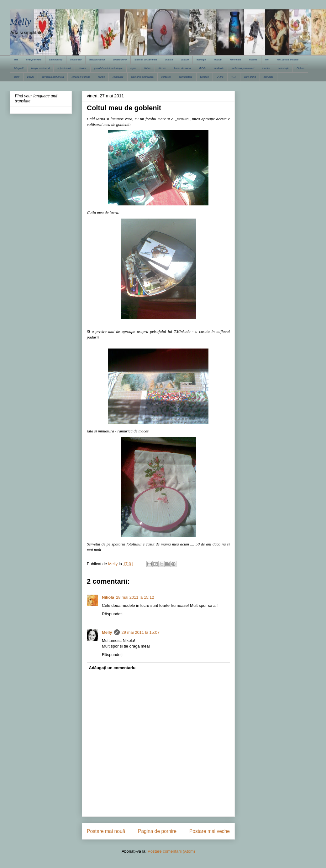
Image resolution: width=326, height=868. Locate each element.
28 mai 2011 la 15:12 (135, 597)
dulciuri (185, 60)
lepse (133, 68)
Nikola (108, 597)
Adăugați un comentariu (112, 668)
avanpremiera (34, 60)
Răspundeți (112, 614)
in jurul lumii (64, 68)
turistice (205, 77)
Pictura (300, 68)
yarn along (250, 77)
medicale (219, 68)
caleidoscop (56, 60)
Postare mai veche (210, 831)
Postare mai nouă (106, 831)
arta (16, 60)
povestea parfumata (53, 77)
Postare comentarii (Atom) (171, 851)
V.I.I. (234, 77)
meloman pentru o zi (243, 68)
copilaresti (76, 60)
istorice (83, 68)
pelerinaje (283, 68)
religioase (118, 77)
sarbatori (166, 77)
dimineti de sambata (146, 60)
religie (101, 77)
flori (267, 60)
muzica (266, 68)
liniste (147, 68)
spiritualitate (186, 77)
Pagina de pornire (157, 831)
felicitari (218, 60)
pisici (17, 77)
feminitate (236, 60)
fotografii (19, 68)
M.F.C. (202, 68)
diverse (169, 60)
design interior (97, 60)
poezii (31, 77)
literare (162, 68)
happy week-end (41, 68)
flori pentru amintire (288, 60)
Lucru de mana (182, 68)
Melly (20, 21)
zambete (268, 77)
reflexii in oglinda (81, 77)
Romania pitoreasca (142, 77)
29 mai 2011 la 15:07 (141, 632)
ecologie (201, 60)
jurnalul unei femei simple (108, 68)
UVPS (220, 77)
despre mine (120, 60)
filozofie (253, 60)
